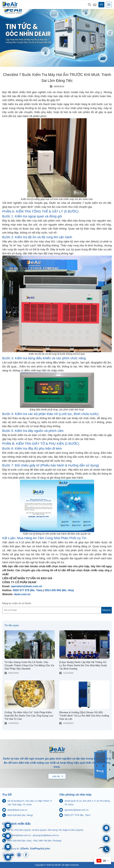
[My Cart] (95, 5)
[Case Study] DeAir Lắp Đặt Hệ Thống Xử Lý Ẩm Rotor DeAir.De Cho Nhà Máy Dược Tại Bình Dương (83, 665)
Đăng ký (107, 610)
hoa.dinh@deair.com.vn (19, 835)
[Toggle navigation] (109, 5)
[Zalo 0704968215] (106, 839)
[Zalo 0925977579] (8, 857)
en (101, 5)
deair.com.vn (22, 594)
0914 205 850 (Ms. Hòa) (59, 590)
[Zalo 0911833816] (8, 847)
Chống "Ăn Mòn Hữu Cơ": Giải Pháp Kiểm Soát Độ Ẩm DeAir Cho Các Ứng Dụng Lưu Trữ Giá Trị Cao (29, 716)
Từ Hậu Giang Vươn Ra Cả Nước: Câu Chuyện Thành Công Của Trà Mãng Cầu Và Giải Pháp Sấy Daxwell (29, 665)
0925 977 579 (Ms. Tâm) (28, 590)
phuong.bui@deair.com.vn (46, 835)
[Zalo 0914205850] (8, 836)
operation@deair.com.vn (27, 586)
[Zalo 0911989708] (8, 826)
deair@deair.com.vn (17, 810)
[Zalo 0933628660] (106, 828)
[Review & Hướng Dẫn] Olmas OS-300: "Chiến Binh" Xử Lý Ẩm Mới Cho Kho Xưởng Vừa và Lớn (84, 716)
